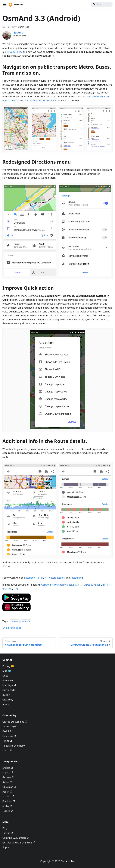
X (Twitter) (50, 578)
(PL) (4, 589)
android (26, 621)
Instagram (76, 578)
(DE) (88, 585)
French (8, 773)
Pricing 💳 (8, 666)
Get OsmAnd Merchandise (18, 843)
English (8, 768)
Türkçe (7, 811)
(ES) (99, 585)
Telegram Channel (14, 746)
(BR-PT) (106, 585)
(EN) (72, 585)
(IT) (77, 585)
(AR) (10, 589)
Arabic (7, 806)
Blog (5, 828)
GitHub (8, 833)
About (6, 704)
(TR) (16, 589)
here (90, 96)
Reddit (61, 578)
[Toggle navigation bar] (5, 4)
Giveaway (8, 700)
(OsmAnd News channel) (54, 585)
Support (7, 847)
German (8, 777)
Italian (7, 782)
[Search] (102, 4)
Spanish (8, 797)
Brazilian (9, 801)
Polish (7, 792)
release (15, 621)
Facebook (29, 578)
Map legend (9, 685)
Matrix (7, 750)
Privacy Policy (14, 52)
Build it (6, 695)
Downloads (9, 690)
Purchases (8, 680)
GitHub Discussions (15, 722)
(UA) (94, 585)
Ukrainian (9, 787)
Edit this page (12, 628)
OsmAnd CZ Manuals (15, 838)
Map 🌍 (7, 671)
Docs (5, 676)
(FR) (82, 585)
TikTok (40, 578)
